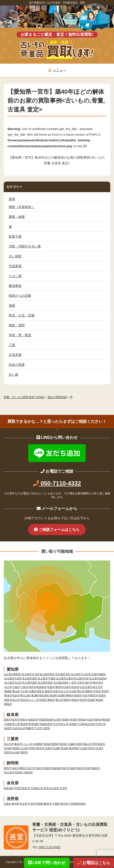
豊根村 (8, 704)
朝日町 (63, 744)
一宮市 (73, 683)
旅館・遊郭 (17, 325)
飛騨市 (30, 728)
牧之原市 (9, 772)
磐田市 (24, 768)
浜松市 (16, 768)
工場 (12, 345)
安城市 (102, 695)
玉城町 (57, 748)
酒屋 (12, 305)
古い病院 (15, 256)
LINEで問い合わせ (47, 863)
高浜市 (24, 700)
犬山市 (8, 687)
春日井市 (98, 683)
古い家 (14, 375)
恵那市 (7, 720)
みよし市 (34, 700)
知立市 (16, 700)
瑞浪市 (8, 728)
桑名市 (18, 744)
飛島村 (89, 691)
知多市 (16, 695)
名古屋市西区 (47, 674)
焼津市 (88, 768)
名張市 (100, 748)
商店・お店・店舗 (22, 315)
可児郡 (81, 724)
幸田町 (43, 700)
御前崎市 (57, 768)
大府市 (81, 683)
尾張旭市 (42, 687)
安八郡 (16, 724)
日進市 (67, 687)
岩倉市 (51, 687)
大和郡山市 (37, 788)
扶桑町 (32, 691)
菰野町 (55, 744)
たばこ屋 (15, 276)
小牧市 (24, 687)
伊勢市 (32, 748)
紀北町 (16, 752)
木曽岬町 (38, 744)
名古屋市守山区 (80, 674)
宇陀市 (18, 788)
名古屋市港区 (30, 683)
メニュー (57, 71)
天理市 (63, 788)
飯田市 (48, 804)
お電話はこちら (94, 863)
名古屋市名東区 (65, 678)
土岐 (15, 728)
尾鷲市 (8, 752)
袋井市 (40, 768)
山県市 (58, 720)
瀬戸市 (89, 683)
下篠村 (56, 804)
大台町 (24, 748)
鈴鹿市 (80, 744)
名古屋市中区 (81, 678)
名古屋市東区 (30, 678)
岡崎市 (70, 695)
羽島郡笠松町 (46, 720)
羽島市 (24, 720)
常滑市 (105, 691)
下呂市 (38, 728)
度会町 (65, 748)
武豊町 (62, 695)
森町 (73, 768)
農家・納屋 (17, 217)
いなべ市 (27, 744)
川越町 (72, 744)
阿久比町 (26, 695)
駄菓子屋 (15, 236)
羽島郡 (82, 720)
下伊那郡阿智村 (77, 804)
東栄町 (100, 700)
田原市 (84, 700)
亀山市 (88, 744)
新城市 (75, 700)
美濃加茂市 (46, 724)
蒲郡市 (67, 700)
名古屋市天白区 (13, 683)
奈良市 (47, 788)
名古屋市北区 (63, 674)
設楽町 (91, 700)
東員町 (47, 744)
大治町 (73, 691)
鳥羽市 (40, 748)
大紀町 (84, 748)
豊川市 (59, 700)
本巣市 (74, 720)
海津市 (98, 720)
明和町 (16, 748)
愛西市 (49, 691)
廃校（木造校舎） (22, 207)
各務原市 (33, 720)
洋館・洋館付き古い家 (25, 246)
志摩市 (49, 748)
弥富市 (57, 691)
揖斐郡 (24, 724)
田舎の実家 (17, 365)
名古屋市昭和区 (12, 674)
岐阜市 (16, 720)
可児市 (57, 724)
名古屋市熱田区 (98, 678)
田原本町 (9, 788)
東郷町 (8, 691)
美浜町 (54, 695)
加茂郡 (73, 724)
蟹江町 (81, 691)
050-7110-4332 (57, 483)
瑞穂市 (66, 720)
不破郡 (8, 724)
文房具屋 (15, 355)
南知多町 (44, 695)
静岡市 (7, 768)
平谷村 (32, 804)
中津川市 (101, 724)
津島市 (40, 691)
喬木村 (64, 804)
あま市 (65, 691)
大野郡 (46, 728)
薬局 (12, 199)
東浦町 (35, 695)
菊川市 (67, 768)
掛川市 (32, 768)
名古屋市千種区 (47, 678)
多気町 (8, 748)
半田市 (97, 691)
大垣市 (90, 720)
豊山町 (16, 691)
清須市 (75, 687)
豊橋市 (51, 700)
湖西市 (48, 768)
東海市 (8, 695)
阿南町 (40, 804)
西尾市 (8, 700)
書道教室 (15, 286)
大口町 (24, 691)
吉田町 (19, 772)
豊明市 (59, 687)
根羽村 (16, 804)
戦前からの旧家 (20, 296)
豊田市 (94, 695)
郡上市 (65, 724)
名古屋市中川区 (30, 674)
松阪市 (101, 744)
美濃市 (35, 724)
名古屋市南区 (45, 683)
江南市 (16, 687)
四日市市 (9, 744)
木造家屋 (15, 266)
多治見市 (90, 724)
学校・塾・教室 (20, 335)
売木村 (24, 804)
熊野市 (24, 752)
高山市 (22, 728)
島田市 (80, 768)
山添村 (55, 788)
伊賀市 (91, 748)
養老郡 (106, 720)
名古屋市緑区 (61, 683)
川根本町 (28, 772)
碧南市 (78, 695)
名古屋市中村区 (13, 678)
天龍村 (7, 804)
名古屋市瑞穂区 (97, 674)
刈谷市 (86, 695)
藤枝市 (96, 768)
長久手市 (98, 687)
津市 (95, 744)
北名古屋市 (86, 687)
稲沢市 (32, 687)
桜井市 (26, 788)
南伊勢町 (74, 748)
